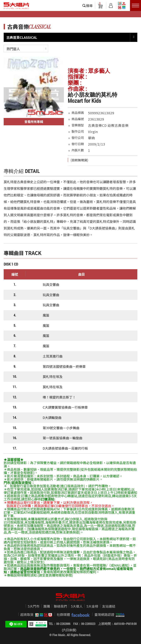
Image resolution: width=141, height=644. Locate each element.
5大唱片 (17, 6)
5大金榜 (92, 606)
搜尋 (89, 6)
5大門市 (34, 606)
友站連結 (109, 606)
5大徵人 (77, 606)
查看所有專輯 (34, 122)
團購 (47, 606)
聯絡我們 (60, 606)
